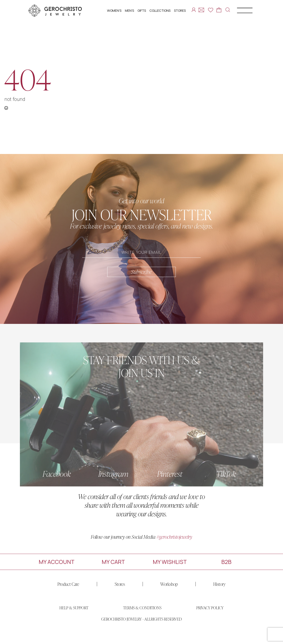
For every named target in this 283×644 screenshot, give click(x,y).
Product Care (59, 584)
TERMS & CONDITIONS (142, 617)
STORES (180, 11)
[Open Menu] (241, 11)
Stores (111, 584)
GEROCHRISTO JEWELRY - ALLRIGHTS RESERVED (141, 628)
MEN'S (129, 11)
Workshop (160, 584)
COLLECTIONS (160, 11)
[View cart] (219, 10)
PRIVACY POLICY (210, 617)
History (210, 584)
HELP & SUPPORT (74, 617)
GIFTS (142, 11)
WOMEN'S (114, 11)
